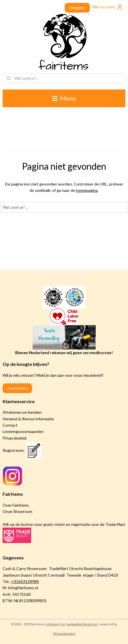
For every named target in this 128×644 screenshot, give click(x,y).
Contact (10, 425)
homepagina (87, 190)
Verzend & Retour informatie (28, 419)
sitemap (52, 624)
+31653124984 (25, 581)
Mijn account (108, 7)
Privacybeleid (14, 438)
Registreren (13, 450)
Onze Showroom (17, 511)
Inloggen (77, 8)
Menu (64, 98)
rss (63, 624)
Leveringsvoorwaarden (23, 431)
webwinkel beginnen (82, 624)
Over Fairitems (16, 505)
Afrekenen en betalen (22, 412)
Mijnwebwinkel (64, 634)
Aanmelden (17, 388)
